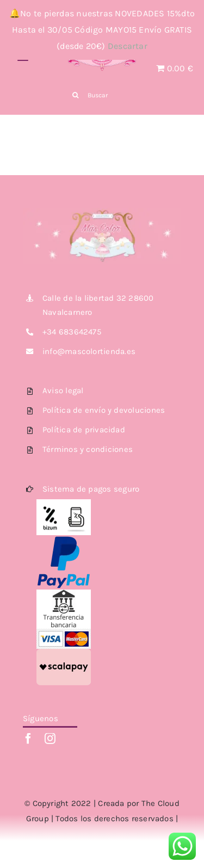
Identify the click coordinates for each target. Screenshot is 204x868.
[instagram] (50, 739)
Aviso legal (63, 390)
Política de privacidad (84, 430)
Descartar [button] (128, 46)
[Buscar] (102, 95)
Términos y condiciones (88, 449)
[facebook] (28, 739)
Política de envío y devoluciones (104, 410)
